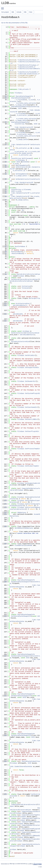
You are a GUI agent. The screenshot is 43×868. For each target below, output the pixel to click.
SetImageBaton (21, 174)
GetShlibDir (30, 355)
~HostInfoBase (17, 253)
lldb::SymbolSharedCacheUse (21, 766)
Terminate (26, 288)
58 (5, 174)
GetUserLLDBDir (31, 419)
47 (5, 145)
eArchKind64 (18, 321)
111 (5, 303)
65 (5, 193)
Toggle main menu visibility (3, 7)
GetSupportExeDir (32, 367)
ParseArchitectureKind (20, 341)
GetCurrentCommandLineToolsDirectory (25, 508)
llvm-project (5, 12)
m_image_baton (21, 105)
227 (5, 656)
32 (5, 98)
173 (5, 500)
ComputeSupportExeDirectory (25, 812)
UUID (20, 108)
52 (5, 158)
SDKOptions (22, 513)
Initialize (26, 286)
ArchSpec (26, 331)
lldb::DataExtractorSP (24, 127)
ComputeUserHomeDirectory (25, 833)
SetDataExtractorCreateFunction (25, 180)
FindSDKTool (20, 545)
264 (5, 761)
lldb (13, 12)
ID (23, 210)
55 (5, 167)
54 (5, 165)
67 (5, 200)
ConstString (34, 107)
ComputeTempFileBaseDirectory (25, 823)
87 (5, 246)
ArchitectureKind (23, 303)
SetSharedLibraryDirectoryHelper (25, 279)
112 (5, 305)
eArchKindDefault (20, 305)
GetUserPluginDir (32, 431)
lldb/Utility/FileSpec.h (28, 65)
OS (37, 222)
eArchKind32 (18, 314)
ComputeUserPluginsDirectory (25, 840)
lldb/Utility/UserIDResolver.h (25, 69)
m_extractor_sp (23, 115)
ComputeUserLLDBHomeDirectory (25, 836)
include (19, 12)
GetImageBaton (22, 165)
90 (5, 252)
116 (5, 321)
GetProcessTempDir (33, 449)
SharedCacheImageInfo (24, 96)
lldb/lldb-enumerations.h (29, 74)
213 (5, 616)
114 (5, 314)
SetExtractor (21, 167)
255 (5, 735)
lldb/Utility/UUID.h (26, 67)
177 (5, 513)
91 (5, 253)
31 (5, 96)
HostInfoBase (20, 246)
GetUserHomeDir (31, 407)
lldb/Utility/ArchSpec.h (28, 60)
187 (5, 544)
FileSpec (18, 93)
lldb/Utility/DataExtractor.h (25, 63)
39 (5, 122)
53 (5, 162)
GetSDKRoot (19, 528)
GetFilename (26, 158)
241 (5, 696)
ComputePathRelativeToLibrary (25, 489)
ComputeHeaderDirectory (25, 826)
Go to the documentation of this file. (15, 23)
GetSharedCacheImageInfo (21, 582)
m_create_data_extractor (26, 103)
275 (5, 794)
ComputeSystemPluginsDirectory (25, 830)
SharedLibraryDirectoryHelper (25, 275)
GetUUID (25, 162)
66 (5, 196)
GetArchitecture (18, 333)
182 (5, 526)
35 (5, 107)
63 (5, 189)
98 (5, 274)
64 (5, 191)
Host (31, 12)
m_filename (21, 100)
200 (5, 582)
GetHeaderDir (30, 381)
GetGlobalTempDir (32, 466)
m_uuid (31, 100)
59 (5, 179)
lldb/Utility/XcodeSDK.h (28, 72)
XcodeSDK (29, 545)
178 (5, 514)
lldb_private (23, 89)
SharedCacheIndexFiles (31, 761)
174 (5, 504)
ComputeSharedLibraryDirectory (24, 804)
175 (5, 507)
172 (5, 497)
